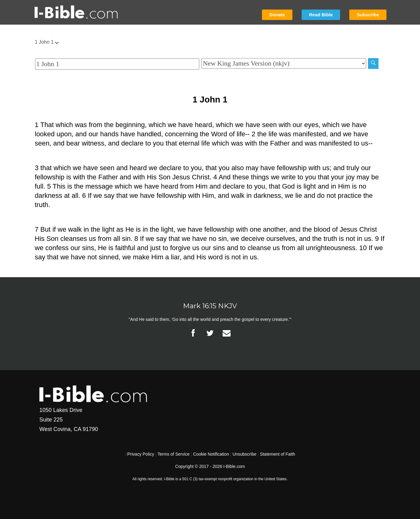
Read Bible (321, 15)
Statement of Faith (277, 454)
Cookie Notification (211, 454)
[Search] (373, 64)
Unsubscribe (244, 454)
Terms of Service (173, 454)
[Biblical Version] (284, 63)
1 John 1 (47, 42)
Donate (277, 15)
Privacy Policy (141, 454)
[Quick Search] (117, 64)
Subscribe (368, 15)
